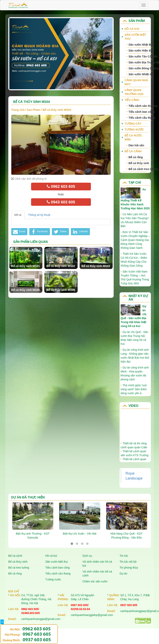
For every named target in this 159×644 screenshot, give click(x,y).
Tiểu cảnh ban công (140, 112)
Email (19, 232)
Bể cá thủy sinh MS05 (26, 290)
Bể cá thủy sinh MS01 (26, 266)
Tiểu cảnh (132, 100)
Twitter (60, 232)
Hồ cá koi (51, 556)
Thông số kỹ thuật (39, 215)
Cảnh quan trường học (134, 92)
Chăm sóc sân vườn (95, 581)
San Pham (34, 110)
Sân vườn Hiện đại (140, 51)
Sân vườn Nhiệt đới (140, 74)
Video (133, 406)
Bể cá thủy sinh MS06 (61, 290)
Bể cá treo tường (19, 568)
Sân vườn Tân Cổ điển (140, 56)
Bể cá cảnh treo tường (140, 169)
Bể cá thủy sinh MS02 (61, 266)
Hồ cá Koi (132, 29)
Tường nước (134, 130)
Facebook (39, 232)
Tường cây (133, 124)
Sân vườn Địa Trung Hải (140, 62)
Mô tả (18, 215)
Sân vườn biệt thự (135, 37)
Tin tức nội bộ (128, 562)
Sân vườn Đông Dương (140, 68)
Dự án (123, 573)
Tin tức (124, 556)
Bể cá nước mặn (133, 137)
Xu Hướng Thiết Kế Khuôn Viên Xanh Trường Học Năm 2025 (135, 199)
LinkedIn (80, 232)
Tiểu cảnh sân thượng (140, 106)
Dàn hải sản (136, 145)
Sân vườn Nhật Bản (140, 45)
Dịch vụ (87, 556)
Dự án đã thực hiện (28, 497)
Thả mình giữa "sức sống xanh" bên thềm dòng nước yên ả (134, 389)
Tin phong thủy (129, 568)
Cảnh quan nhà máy (136, 82)
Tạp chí (135, 183)
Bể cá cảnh (133, 151)
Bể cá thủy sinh (139, 163)
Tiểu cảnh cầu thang (140, 118)
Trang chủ (18, 110)
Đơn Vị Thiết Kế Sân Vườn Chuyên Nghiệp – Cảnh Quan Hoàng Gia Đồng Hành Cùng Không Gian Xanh (135, 240)
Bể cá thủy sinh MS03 (96, 266)
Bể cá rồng (136, 157)
